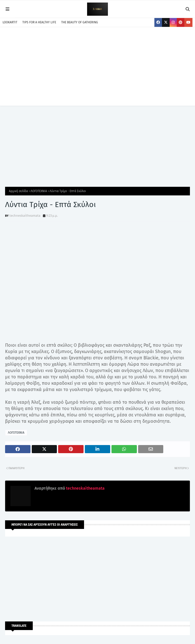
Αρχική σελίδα (18, 191)
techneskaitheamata (25, 216)
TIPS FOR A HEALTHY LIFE (39, 22)
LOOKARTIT (10, 22)
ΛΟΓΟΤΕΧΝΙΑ (39, 191)
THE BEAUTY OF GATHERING (80, 22)
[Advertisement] (97, 70)
